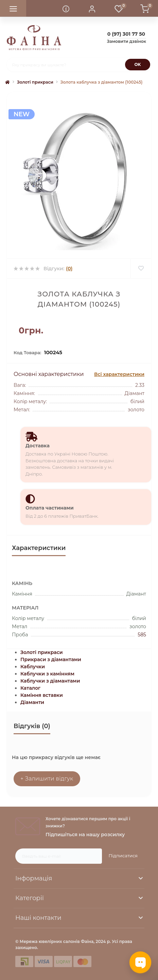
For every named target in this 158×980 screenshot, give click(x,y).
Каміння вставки (42, 695)
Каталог (30, 688)
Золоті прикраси (35, 82)
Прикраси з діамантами (51, 659)
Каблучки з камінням (47, 674)
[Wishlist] (141, 269)
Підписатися (123, 856)
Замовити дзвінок (127, 41)
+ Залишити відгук (47, 779)
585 (142, 635)
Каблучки (33, 667)
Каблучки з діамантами (50, 681)
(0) (69, 269)
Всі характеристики (119, 374)
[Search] (138, 65)
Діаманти (32, 702)
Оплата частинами (50, 508)
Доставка (38, 446)
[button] (92, 8)
